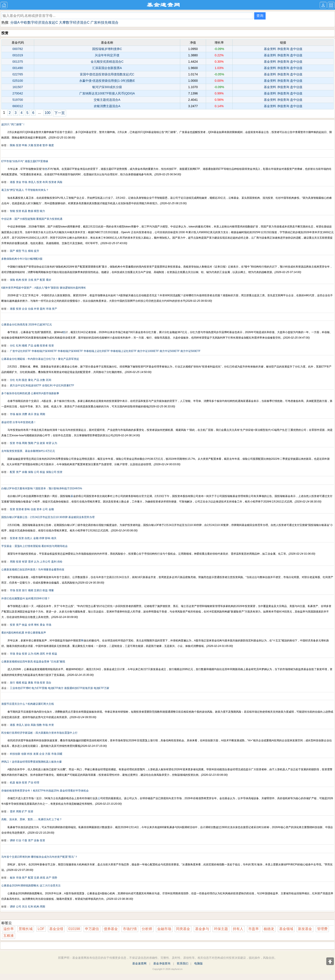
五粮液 (9, 936)
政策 (42, 443)
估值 (31, 309)
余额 (25, 472)
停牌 (42, 538)
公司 (37, 472)
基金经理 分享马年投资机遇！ (19, 422)
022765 (18, 74)
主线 (31, 280)
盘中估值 (296, 49)
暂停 (45, 145)
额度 (51, 145)
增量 (51, 590)
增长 (37, 625)
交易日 (38, 590)
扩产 (25, 811)
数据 (31, 211)
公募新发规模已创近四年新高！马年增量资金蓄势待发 (33, 570)
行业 (19, 840)
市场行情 (130, 929)
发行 (25, 590)
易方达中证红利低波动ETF (26, 385)
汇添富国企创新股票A (107, 68)
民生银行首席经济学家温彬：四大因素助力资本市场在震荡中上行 (39, 733)
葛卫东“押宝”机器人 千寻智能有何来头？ (25, 190)
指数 (39, 725)
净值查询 (283, 49)
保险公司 (51, 472)
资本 (39, 509)
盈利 (42, 309)
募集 (31, 683)
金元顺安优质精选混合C (107, 62)
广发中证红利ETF (20, 351)
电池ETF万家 (101, 688)
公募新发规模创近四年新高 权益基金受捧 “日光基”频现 (33, 662)
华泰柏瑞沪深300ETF (44, 351)
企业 (25, 309)
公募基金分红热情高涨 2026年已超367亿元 (27, 325)
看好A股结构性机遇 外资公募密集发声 (24, 633)
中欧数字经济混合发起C (39, 22)
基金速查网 (139, 963)
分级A (15, 22)
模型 (37, 211)
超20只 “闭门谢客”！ (13, 124)
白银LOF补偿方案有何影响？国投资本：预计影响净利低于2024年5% (42, 488)
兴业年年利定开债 (107, 55)
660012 (18, 106)
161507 (18, 87)
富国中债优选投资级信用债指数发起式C (107, 74)
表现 (42, 878)
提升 (37, 251)
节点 (25, 251)
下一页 (60, 113)
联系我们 (183, 963)
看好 (49, 280)
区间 (49, 380)
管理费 (322, 929)
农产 (49, 878)
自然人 (28, 538)
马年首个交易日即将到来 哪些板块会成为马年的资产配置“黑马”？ (39, 857)
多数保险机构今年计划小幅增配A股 (22, 259)
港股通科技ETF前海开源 (78, 688)
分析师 (147, 929)
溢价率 (9, 929)
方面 (48, 754)
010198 (74, 929)
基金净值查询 (162, 963)
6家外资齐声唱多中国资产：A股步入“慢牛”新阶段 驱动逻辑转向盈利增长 (44, 288)
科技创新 (15, 754)
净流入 (32, 182)
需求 (31, 562)
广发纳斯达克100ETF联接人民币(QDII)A (107, 93)
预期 (31, 443)
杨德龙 (269, 929)
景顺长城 (26, 929)
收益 (25, 625)
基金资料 (270, 49)
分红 (12, 346)
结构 (37, 654)
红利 (19, 346)
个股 (25, 840)
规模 (25, 346)
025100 (18, 81)
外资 (37, 309)
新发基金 (305, 929)
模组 (31, 251)
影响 (27, 509)
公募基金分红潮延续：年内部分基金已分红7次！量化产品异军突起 (40, 359)
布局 (45, 182)
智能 (12, 211)
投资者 (38, 145)
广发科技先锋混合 (104, 22)
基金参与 (202, 929)
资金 (19, 182)
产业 (37, 443)
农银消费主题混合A (107, 106)
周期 (42, 414)
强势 (55, 878)
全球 (31, 625)
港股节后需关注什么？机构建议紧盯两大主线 (28, 704)
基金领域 (286, 929)
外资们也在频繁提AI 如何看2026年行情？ (26, 598)
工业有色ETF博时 (20, 688)
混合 (49, 683)
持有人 (238, 929)
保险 (12, 280)
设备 (37, 840)
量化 (31, 380)
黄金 (42, 625)
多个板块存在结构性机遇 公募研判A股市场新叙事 (30, 393)
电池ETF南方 (56, 688)
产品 (31, 346)
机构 (19, 280)
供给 (60, 562)
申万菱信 (92, 929)
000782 (18, 49)
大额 (31, 145)
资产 (37, 280)
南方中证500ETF (170, 351)
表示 (31, 414)
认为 (55, 443)
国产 (12, 251)
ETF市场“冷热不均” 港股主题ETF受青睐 (25, 161)
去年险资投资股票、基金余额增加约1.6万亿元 (28, 451)
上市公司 (45, 562)
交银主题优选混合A (107, 100)
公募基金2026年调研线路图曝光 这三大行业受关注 (31, 886)
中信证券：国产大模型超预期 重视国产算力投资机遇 (32, 219)
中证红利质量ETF (64, 385)
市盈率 (254, 929)
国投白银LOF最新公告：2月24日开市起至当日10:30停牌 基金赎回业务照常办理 (48, 517)
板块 (19, 414)
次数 (42, 380)
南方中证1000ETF (148, 351)
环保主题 (221, 929)
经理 (37, 783)
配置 (42, 280)
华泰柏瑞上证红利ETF (97, 351)
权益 (42, 472)
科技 (30, 754)
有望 (49, 443)
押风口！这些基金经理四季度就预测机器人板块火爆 (32, 762)
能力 (42, 211)
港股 (12, 182)
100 (48, 113)
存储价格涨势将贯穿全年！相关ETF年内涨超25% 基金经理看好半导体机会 (45, 791)
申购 (25, 145)
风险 (60, 182)
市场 (25, 182)
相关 (54, 538)
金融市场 (164, 929)
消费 (25, 414)
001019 (18, 55)
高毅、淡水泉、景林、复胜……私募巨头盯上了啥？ (32, 819)
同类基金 (183, 929)
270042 (18, 93)
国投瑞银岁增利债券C (107, 49)
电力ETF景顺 (39, 688)
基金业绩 (56, 929)
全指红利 (47, 385)
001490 (18, 68)
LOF (41, 929)
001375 (18, 62)
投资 (19, 145)
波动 (27, 725)
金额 (37, 346)
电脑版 (198, 963)
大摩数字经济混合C (74, 22)
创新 (24, 754)
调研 (12, 840)
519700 (18, 100)
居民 (42, 654)
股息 (25, 380)
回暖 (60, 754)
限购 (12, 145)
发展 (36, 754)
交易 (37, 878)
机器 (25, 211)
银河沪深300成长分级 (107, 87)
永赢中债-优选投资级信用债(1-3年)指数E (107, 81)
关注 (25, 907)
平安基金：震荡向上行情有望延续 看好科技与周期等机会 (34, 546)
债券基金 (111, 929)
